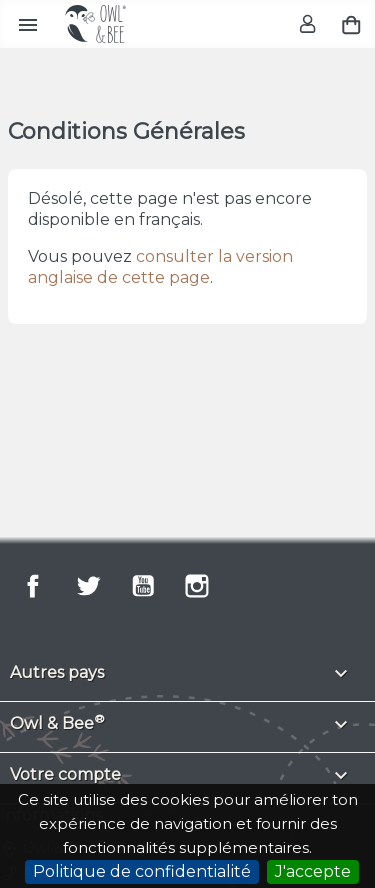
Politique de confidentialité (142, 871)
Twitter (88, 586)
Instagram (197, 586)
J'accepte (313, 871)
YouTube (143, 586)
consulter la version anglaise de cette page (160, 267)
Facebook (33, 586)
